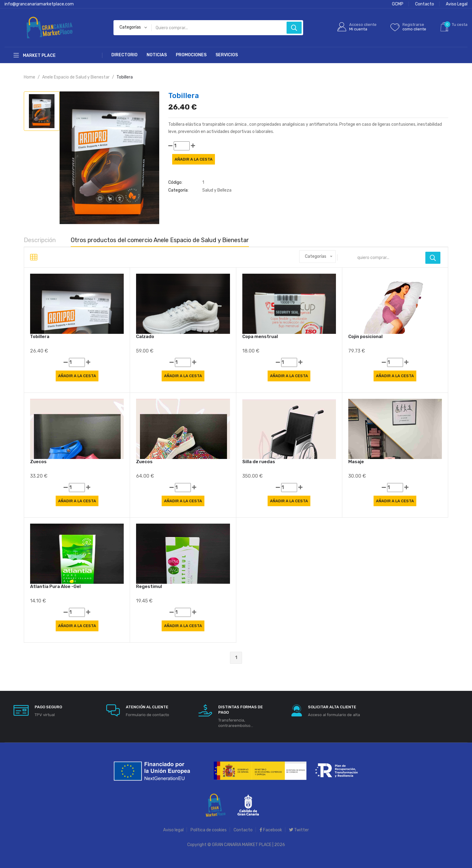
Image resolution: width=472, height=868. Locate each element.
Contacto (425, 4)
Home (29, 77)
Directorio (124, 55)
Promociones (191, 55)
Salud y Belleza (217, 190)
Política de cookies (209, 830)
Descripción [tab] (40, 240)
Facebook (271, 830)
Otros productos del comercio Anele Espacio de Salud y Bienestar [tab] (160, 240)
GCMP (398, 4)
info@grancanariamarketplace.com (39, 4)
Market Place (35, 55)
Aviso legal (173, 830)
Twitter (299, 830)
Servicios (227, 55)
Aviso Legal (457, 4)
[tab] (42, 111)
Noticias (157, 55)
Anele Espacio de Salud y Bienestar (76, 77)
